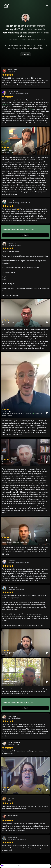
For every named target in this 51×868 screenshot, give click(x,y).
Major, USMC (12, 72)
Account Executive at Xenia (16, 589)
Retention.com (7, 104)
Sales (10, 801)
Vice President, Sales (14, 719)
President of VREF (13, 745)
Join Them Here (26, 235)
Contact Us (26, 54)
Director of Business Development (18, 94)
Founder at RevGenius (15, 245)
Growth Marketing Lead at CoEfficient (19, 203)
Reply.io (30, 109)
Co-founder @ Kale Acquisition (17, 840)
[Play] (47, 150)
